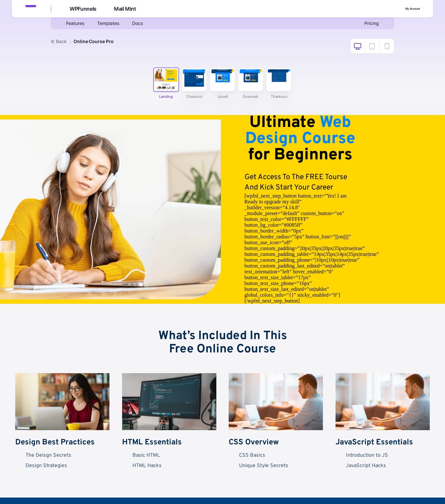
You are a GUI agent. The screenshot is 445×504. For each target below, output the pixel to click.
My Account (405, 9)
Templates (112, 25)
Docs (144, 25)
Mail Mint (125, 9)
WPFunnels (82, 9)
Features (76, 25)
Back (59, 41)
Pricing (371, 25)
